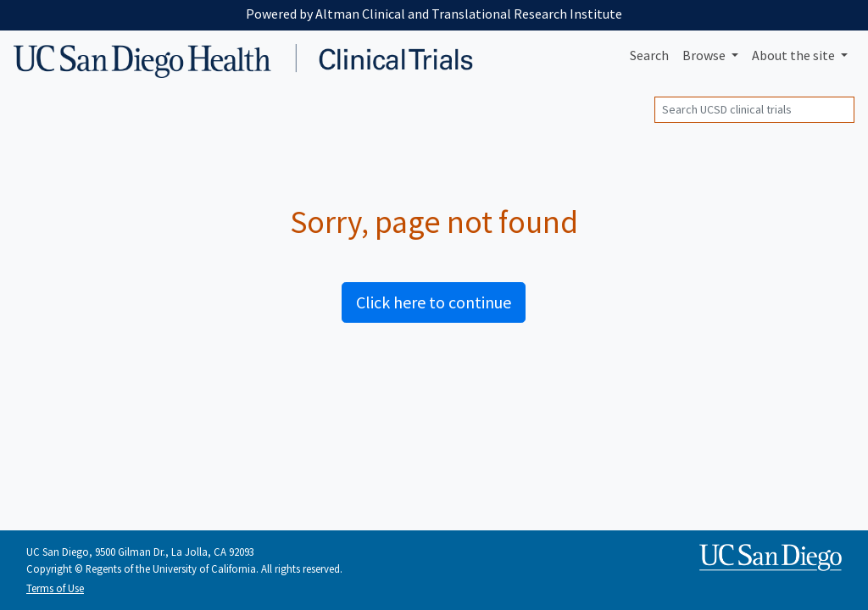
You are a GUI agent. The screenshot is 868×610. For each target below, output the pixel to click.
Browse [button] (705, 55)
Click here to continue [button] (434, 302)
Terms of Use (55, 588)
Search (649, 55)
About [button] (795, 55)
